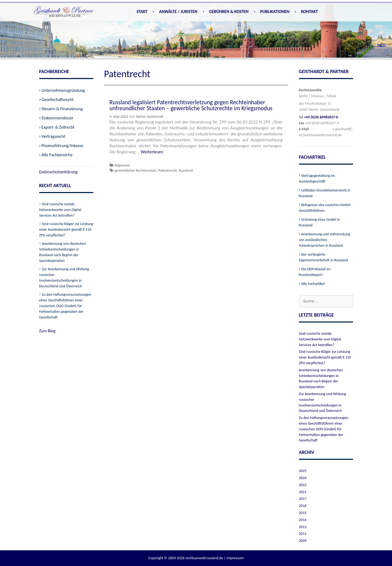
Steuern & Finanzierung (62, 109)
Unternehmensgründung (63, 90)
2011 (303, 534)
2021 (303, 492)
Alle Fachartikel (313, 284)
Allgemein (122, 165)
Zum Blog (47, 331)
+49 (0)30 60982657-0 (321, 117)
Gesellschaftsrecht (58, 100)
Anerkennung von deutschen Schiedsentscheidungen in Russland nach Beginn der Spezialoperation (63, 252)
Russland (186, 170)
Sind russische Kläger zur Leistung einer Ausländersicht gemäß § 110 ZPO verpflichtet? (66, 230)
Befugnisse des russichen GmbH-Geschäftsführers (325, 208)
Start (142, 12)
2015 (303, 513)
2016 (303, 506)
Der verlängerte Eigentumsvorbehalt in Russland (323, 257)
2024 (303, 478)
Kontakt (309, 12)
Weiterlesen (152, 152)
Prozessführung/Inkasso (63, 146)
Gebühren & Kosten (229, 12)
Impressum (235, 558)
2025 (303, 471)
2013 (303, 527)
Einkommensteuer (58, 118)
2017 (303, 499)
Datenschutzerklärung (58, 172)
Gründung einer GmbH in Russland (319, 222)
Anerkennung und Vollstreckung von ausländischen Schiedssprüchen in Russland (325, 240)
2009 (303, 541)
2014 (303, 520)
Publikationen (275, 12)
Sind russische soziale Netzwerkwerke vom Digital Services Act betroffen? (60, 210)
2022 (303, 485)
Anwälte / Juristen (178, 12)
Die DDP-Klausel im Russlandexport (315, 272)
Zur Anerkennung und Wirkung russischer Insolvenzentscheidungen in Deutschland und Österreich (64, 278)
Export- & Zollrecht (58, 127)
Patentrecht (168, 170)
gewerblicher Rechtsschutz (136, 170)
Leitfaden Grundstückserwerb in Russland (325, 193)
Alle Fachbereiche (57, 155)
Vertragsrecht (54, 136)
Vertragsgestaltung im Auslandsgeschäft (317, 178)
